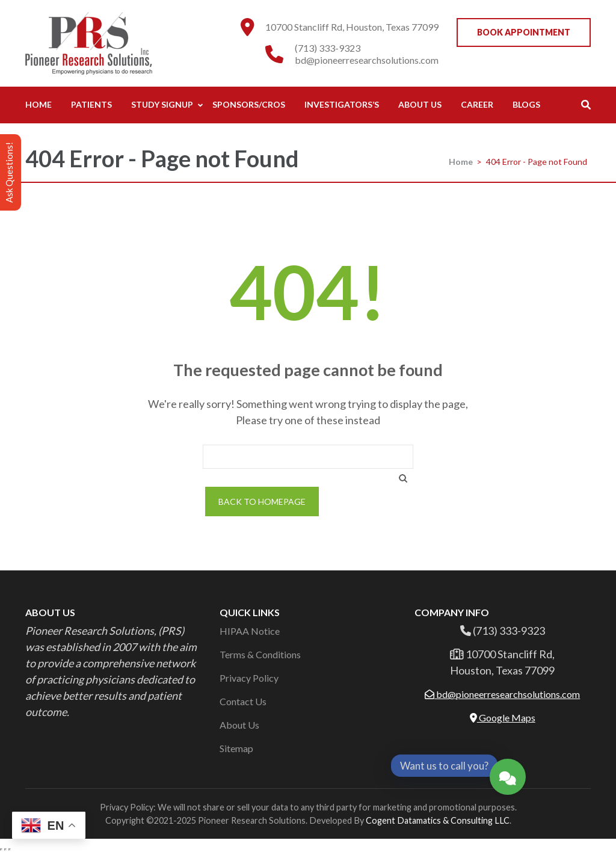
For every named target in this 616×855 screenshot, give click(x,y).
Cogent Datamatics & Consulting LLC (438, 820)
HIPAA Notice (250, 631)
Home (38, 104)
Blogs (526, 104)
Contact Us (243, 701)
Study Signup (162, 104)
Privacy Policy (249, 678)
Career (477, 104)
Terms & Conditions (260, 654)
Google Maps (503, 718)
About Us (420, 104)
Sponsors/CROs (249, 104)
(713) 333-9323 (328, 48)
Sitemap (236, 748)
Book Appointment (524, 32)
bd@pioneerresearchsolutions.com (367, 60)
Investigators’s (342, 104)
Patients (91, 104)
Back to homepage (262, 502)
